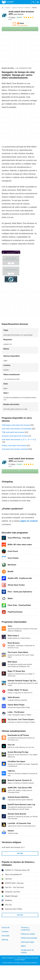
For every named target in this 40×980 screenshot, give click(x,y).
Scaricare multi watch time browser (15, 436)
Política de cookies (28, 934)
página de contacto (29, 521)
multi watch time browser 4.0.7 (13, 847)
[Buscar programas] (34, 2)
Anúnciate (5, 936)
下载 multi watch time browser (13, 432)
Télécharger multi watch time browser (16, 425)
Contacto (5, 932)
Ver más (20, 853)
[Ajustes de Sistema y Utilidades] (21, 8)
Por (12, 17)
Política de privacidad (29, 938)
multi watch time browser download (15, 449)
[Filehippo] (8, 2)
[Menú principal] (38, 2)
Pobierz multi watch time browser (14, 446)
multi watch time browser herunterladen (17, 429)
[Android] (8, 8)
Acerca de (6, 928)
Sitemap (5, 940)
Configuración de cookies (27, 951)
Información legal (27, 942)
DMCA (23, 946)
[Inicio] (3, 8)
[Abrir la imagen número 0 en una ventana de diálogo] (11, 267)
